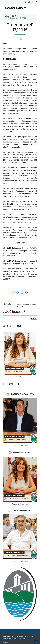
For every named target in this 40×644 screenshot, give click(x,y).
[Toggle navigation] (6, 2)
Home (5, 642)
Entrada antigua (29, 304)
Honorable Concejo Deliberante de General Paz (18, 637)
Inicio (7, 16)
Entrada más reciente (13, 304)
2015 (14, 16)
